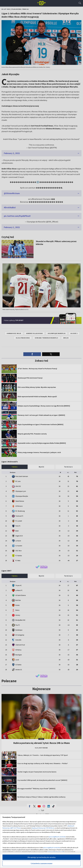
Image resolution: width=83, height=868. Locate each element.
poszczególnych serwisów (57, 837)
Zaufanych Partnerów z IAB (56, 852)
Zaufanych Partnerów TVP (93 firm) (43, 828)
